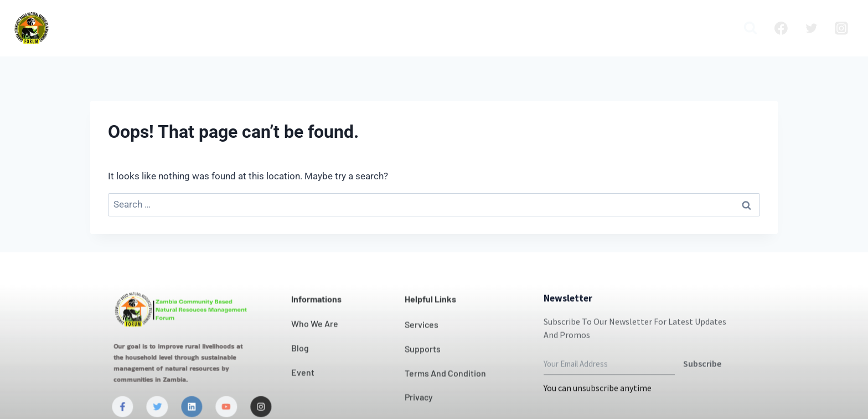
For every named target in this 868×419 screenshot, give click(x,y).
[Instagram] (841, 28)
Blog (605, 28)
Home (210, 28)
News (516, 28)
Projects (561, 28)
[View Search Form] (750, 28)
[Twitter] (812, 28)
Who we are (267, 28)
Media (711, 28)
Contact (472, 28)
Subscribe (702, 384)
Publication (656, 28)
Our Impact (411, 28)
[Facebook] (781, 28)
